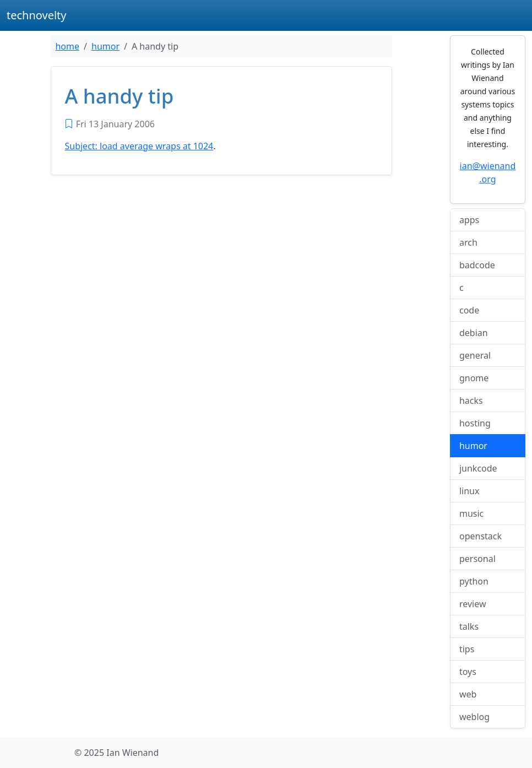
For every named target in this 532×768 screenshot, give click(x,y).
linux (469, 491)
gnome (474, 378)
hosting (475, 423)
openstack (481, 536)
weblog (474, 717)
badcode (477, 265)
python (474, 581)
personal (477, 559)
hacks (471, 401)
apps (469, 220)
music (471, 513)
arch (468, 242)
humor (105, 46)
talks (469, 626)
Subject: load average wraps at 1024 (139, 146)
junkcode (478, 468)
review (473, 604)
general (475, 355)
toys (468, 672)
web (468, 694)
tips (467, 649)
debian (474, 333)
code (469, 310)
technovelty (37, 15)
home (67, 46)
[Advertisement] (221, 266)
